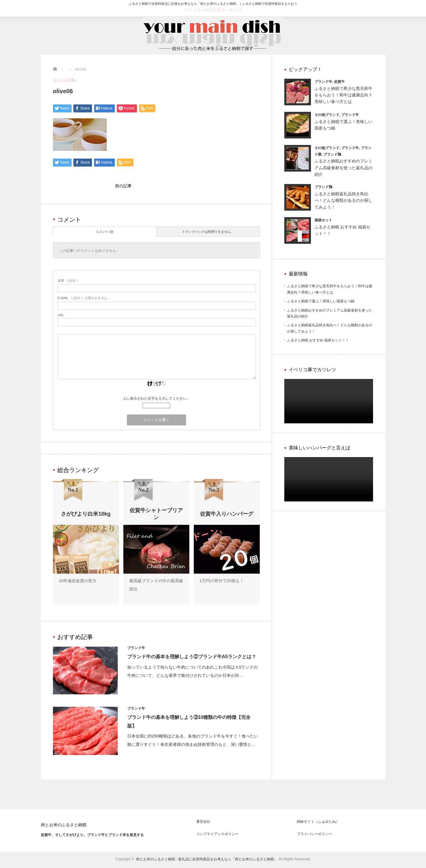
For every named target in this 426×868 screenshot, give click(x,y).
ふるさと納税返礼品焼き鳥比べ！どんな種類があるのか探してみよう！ (343, 200)
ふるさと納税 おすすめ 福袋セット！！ (318, 340)
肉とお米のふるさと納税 (64, 826)
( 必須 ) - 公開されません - (84, 299)
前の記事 (123, 187)
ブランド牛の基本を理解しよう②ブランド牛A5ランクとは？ (192, 658)
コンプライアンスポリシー (217, 835)
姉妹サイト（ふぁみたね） (318, 823)
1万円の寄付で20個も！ (222, 582)
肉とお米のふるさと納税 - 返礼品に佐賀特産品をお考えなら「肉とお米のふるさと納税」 (207, 861)
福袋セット (323, 220)
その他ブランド (327, 115)
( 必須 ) (68, 282)
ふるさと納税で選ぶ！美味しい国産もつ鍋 (321, 301)
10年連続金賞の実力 (78, 582)
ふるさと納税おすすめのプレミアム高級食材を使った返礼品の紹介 (343, 168)
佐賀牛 (339, 82)
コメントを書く (65, 80)
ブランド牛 (137, 649)
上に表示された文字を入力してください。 (156, 400)
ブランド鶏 (332, 154)
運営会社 (203, 823)
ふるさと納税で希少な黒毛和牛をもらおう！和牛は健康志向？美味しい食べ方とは (343, 95)
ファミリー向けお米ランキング (213, 10)
